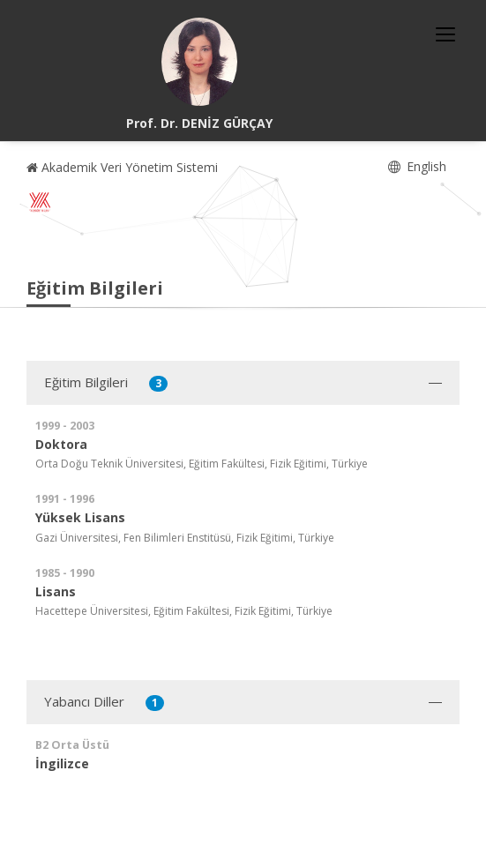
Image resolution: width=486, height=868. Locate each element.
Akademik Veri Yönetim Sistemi (122, 167)
